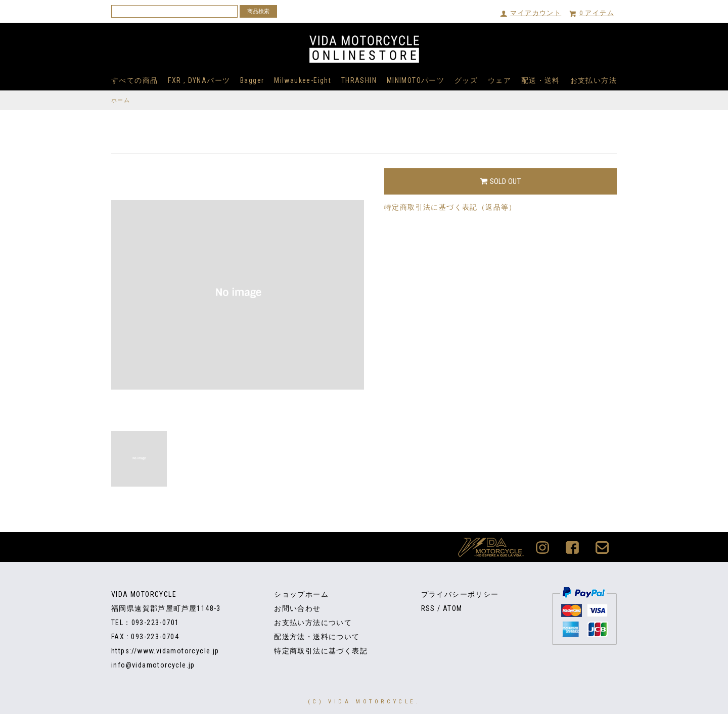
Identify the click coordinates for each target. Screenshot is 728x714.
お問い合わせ (297, 608)
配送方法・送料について (317, 637)
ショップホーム (301, 594)
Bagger (252, 80)
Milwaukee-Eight (303, 80)
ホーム (121, 100)
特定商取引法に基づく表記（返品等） (450, 207)
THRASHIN (359, 80)
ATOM (453, 608)
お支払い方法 (594, 80)
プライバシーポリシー (460, 594)
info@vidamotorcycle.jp (153, 665)
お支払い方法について (313, 623)
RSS (428, 608)
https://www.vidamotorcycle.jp (165, 651)
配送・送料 (541, 80)
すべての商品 (134, 80)
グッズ (466, 80)
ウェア (499, 80)
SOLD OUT (500, 181)
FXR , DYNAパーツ (199, 80)
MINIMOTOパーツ (416, 80)
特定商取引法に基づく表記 (321, 651)
